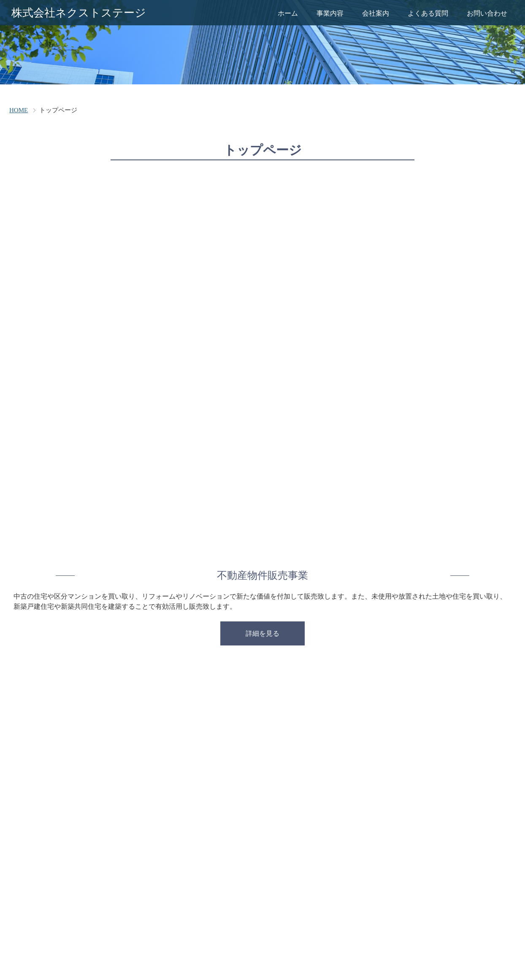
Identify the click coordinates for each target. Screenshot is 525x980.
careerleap (275, 959)
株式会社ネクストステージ (79, 13)
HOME (19, 110)
